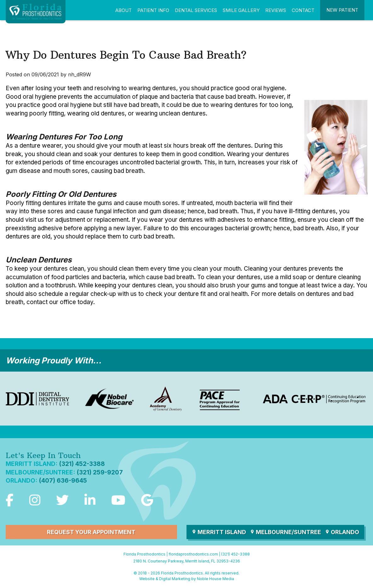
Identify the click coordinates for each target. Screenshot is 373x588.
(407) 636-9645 (63, 481)
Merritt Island (219, 532)
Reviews (276, 10)
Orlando (342, 532)
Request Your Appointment (91, 532)
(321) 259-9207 (100, 472)
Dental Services (196, 10)
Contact (303, 10)
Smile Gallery (241, 10)
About (123, 10)
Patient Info (153, 10)
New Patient (342, 10)
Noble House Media (215, 579)
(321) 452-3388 (82, 464)
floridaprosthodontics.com (193, 554)
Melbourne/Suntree (285, 532)
